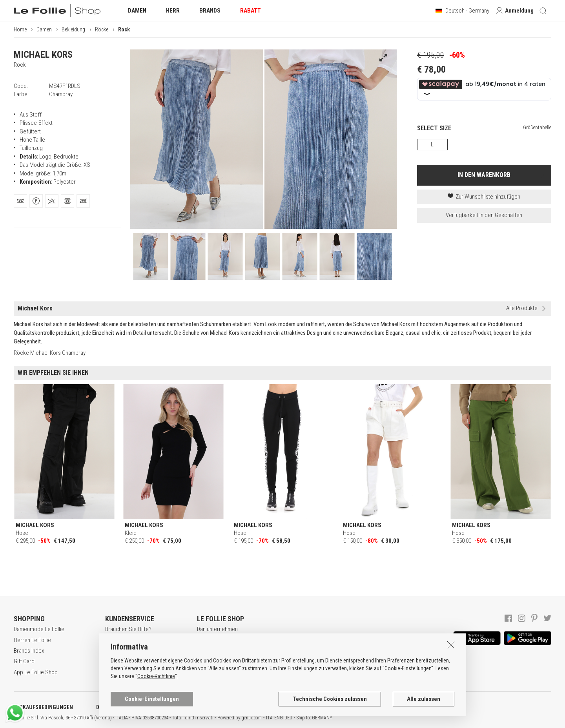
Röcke (102, 29)
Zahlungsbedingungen (131, 661)
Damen (44, 29)
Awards (206, 651)
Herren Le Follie (32, 640)
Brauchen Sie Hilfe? (128, 629)
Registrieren (120, 640)
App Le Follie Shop (36, 672)
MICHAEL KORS (43, 55)
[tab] (20, 201)
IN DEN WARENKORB (484, 175)
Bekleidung (73, 29)
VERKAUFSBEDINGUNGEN (43, 707)
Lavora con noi (214, 640)
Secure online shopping (133, 651)
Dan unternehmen (217, 629)
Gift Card (24, 661)
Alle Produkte (522, 308)
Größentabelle (537, 127)
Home (20, 29)
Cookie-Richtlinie (156, 714)
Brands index (29, 651)
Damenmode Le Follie (39, 629)
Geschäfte (209, 661)
